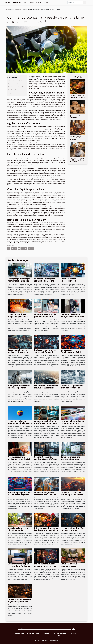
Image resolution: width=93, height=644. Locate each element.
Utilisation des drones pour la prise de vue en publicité (46, 529)
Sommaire (13, 78)
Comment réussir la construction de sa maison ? (76, 138)
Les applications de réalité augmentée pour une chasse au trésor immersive (20, 601)
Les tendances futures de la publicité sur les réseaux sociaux (46, 566)
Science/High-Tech (35, 2)
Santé (26, 2)
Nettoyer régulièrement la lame (16, 81)
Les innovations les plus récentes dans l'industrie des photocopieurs (19, 566)
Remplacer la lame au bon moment (17, 93)
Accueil (8, 9)
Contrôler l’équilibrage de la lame (16, 90)
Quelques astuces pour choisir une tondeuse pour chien (77, 160)
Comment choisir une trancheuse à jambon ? (77, 96)
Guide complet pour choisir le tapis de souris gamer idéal (20, 495)
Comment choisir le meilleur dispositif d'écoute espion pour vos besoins (46, 459)
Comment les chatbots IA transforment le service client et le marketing (45, 423)
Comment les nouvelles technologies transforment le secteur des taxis (73, 495)
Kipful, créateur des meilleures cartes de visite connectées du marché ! (19, 459)
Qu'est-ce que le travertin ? (75, 117)
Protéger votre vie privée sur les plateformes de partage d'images (45, 352)
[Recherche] (75, 2)
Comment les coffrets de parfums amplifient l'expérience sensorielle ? (45, 316)
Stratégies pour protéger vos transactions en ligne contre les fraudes (19, 281)
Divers (46, 2)
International (17, 2)
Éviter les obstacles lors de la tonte (17, 87)
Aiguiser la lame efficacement (15, 84)
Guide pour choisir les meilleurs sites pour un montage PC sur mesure (18, 352)
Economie (7, 2)
